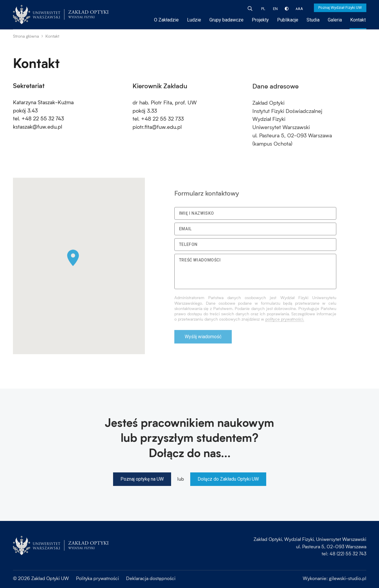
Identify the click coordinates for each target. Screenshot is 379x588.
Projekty (260, 20)
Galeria (335, 20)
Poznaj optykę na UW (142, 480)
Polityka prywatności (97, 578)
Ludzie (194, 20)
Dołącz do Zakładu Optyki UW (228, 480)
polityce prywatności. (285, 321)
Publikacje (288, 20)
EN (275, 9)
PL (263, 9)
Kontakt (358, 20)
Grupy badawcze (226, 20)
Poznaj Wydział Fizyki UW (340, 8)
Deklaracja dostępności (151, 578)
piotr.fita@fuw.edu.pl (157, 128)
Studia (313, 20)
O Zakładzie (166, 20)
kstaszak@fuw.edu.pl (38, 127)
